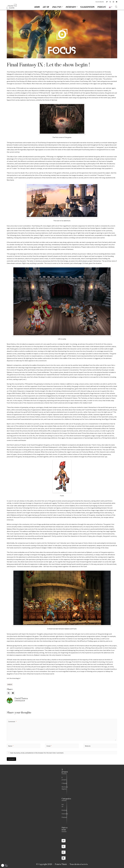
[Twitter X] (110, 2)
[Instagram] (113, 2)
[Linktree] (107, 2)
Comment (12, 722)
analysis (10, 684)
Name (11, 746)
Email (49, 746)
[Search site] (116, 7)
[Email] (117, 2)
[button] (5, 865)
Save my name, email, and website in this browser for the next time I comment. (37, 753)
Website (88, 746)
